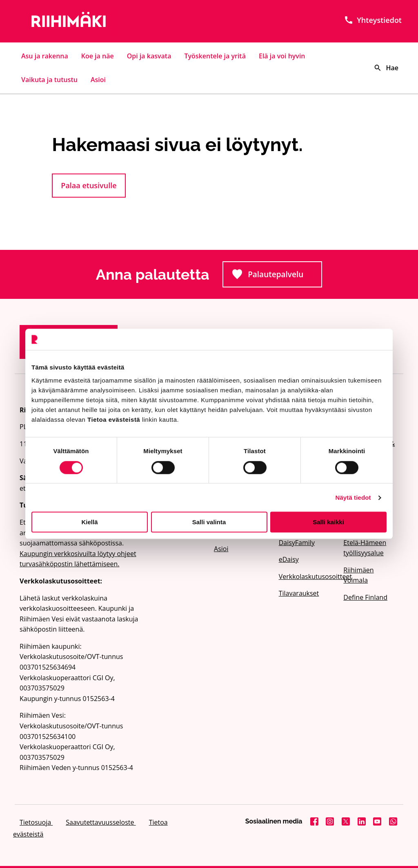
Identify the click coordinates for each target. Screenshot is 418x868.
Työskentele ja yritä (215, 56)
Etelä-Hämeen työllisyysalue (365, 548)
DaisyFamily (297, 543)
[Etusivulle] (79, 21)
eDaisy (289, 559)
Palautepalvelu (277, 277)
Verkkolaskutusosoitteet (306, 576)
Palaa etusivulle (89, 185)
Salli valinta (209, 522)
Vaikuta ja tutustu (49, 80)
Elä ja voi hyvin (282, 56)
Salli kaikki (328, 522)
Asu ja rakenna (45, 56)
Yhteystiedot (373, 20)
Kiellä (89, 522)
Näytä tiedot (353, 497)
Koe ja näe (98, 56)
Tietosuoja (36, 822)
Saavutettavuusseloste (101, 822)
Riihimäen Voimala (358, 575)
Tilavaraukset (299, 593)
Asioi (98, 80)
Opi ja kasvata (149, 56)
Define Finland (365, 597)
